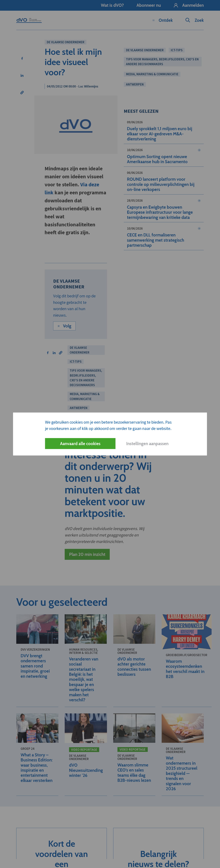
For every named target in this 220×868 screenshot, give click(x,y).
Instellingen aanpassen (147, 444)
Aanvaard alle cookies (80, 444)
